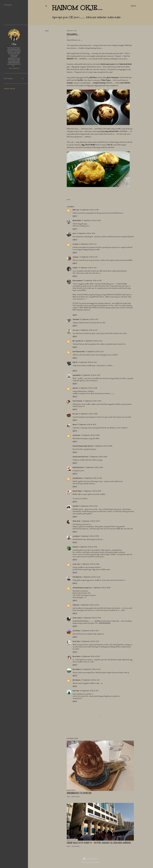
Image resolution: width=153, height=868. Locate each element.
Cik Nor (75, 268)
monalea (75, 244)
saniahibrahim (78, 478)
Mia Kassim (77, 680)
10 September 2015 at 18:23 (92, 491)
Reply (75, 216)
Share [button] (47, 31)
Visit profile (14, 68)
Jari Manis (76, 631)
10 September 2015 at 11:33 (92, 281)
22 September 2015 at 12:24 (91, 669)
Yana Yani (76, 691)
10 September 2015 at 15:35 (103, 446)
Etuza (75, 425)
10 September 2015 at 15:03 (87, 425)
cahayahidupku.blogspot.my (82, 588)
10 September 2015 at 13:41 (92, 401)
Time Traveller (77, 401)
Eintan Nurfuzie (78, 467)
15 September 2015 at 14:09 (91, 656)
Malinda (75, 547)
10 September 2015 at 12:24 (87, 362)
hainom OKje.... (77, 8)
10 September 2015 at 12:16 (93, 341)
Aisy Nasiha (77, 375)
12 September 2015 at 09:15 (91, 618)
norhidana (76, 536)
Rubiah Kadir (77, 491)
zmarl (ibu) (76, 564)
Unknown (76, 605)
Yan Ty (110, 145)
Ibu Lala (75, 414)
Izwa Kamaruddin (79, 352)
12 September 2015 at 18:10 (90, 631)
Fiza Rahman (77, 577)
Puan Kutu (76, 641)
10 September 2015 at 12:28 (91, 375)
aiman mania (77, 618)
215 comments (76, 797)
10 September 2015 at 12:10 (88, 330)
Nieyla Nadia (77, 221)
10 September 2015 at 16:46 (94, 467)
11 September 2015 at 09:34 (90, 536)
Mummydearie (78, 281)
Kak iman (76, 210)
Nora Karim (77, 656)
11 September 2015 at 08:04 (90, 521)
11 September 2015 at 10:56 (90, 564)
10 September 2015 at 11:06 (86, 233)
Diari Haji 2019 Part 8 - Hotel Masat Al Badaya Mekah (99, 843)
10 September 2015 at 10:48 (89, 210)
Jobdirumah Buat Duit (80, 457)
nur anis (76, 330)
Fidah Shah (76, 521)
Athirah (75, 388)
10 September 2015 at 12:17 (95, 352)
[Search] (133, 6)
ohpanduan (76, 435)
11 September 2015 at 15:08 (101, 588)
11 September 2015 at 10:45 (88, 547)
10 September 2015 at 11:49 (89, 319)
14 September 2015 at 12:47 (90, 641)
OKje (14, 44)
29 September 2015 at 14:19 (89, 691)
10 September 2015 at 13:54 (88, 414)
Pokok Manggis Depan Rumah (83, 446)
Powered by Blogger (90, 859)
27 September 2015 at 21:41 (90, 680)
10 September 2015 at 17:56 (92, 478)
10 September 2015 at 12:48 (88, 388)
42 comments (75, 846)
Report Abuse (9, 89)
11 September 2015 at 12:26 (91, 577)
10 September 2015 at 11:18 (89, 257)
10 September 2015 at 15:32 (90, 435)
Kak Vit (75, 362)
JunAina (76, 257)
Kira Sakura (77, 669)
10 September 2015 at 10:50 (91, 221)
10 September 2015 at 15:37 (98, 457)
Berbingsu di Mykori (79, 793)
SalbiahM (76, 319)
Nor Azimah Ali (78, 341)
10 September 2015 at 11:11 (88, 244)
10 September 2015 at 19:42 (88, 506)
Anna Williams (96, 862)
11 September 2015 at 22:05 (90, 605)
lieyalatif (76, 506)
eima (74, 233)
